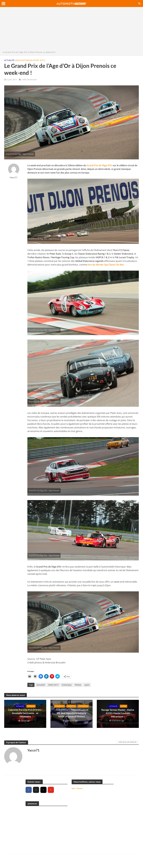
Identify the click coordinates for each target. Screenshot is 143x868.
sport (87, 685)
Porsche (31, 706)
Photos (78, 685)
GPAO (18, 60)
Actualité (9, 60)
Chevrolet (60, 705)
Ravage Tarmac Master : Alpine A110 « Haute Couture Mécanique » (118, 713)
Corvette (72, 705)
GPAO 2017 (53, 685)
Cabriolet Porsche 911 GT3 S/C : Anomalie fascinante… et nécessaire (25, 713)
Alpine (124, 706)
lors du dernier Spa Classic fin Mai (106, 265)
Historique (27, 60)
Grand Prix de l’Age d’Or (99, 165)
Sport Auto (39, 60)
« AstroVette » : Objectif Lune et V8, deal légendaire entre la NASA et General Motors (71, 715)
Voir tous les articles (127, 742)
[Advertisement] (71, 30)
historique (67, 685)
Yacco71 (14, 177)
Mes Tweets (77, 788)
